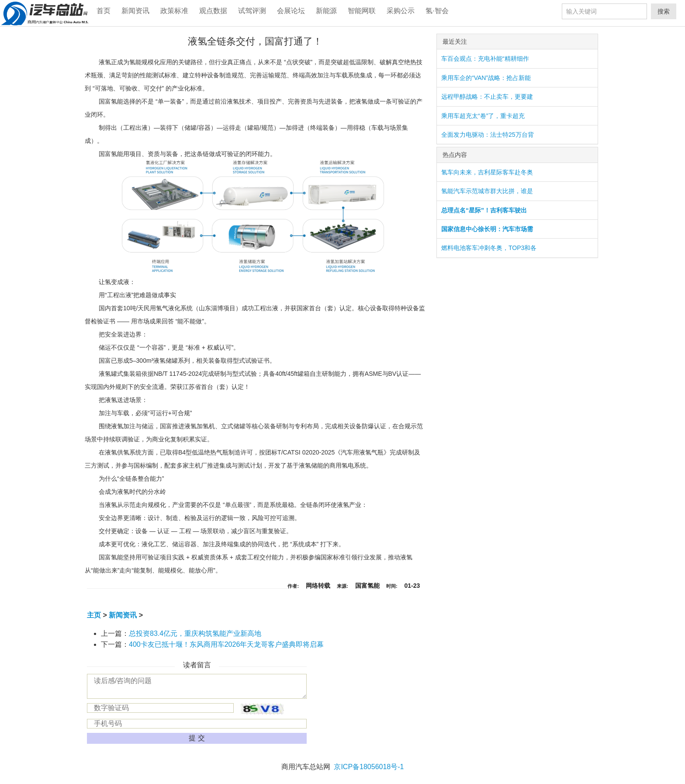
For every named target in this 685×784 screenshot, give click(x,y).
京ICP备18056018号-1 (369, 767)
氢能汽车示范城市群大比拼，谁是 (487, 191)
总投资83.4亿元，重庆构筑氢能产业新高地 (195, 633)
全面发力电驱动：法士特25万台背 (488, 135)
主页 (94, 615)
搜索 (664, 11)
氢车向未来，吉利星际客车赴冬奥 (487, 172)
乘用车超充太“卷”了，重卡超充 (483, 116)
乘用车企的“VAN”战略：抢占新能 (486, 78)
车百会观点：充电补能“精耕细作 (485, 59)
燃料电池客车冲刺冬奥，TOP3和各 (489, 248)
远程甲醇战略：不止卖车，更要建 (487, 97)
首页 (104, 11)
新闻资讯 (123, 615)
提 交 (197, 738)
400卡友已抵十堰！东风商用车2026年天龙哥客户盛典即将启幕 (226, 644)
